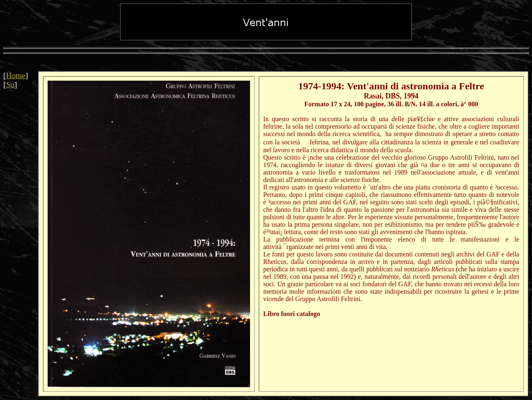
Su (10, 85)
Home (16, 75)
